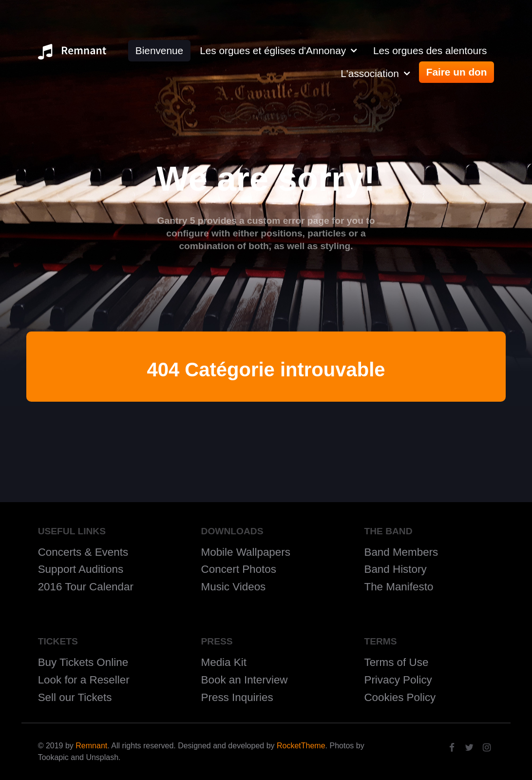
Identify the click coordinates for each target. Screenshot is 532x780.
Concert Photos (239, 569)
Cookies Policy (400, 697)
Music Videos (234, 587)
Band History (395, 569)
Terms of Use (396, 662)
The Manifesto (399, 587)
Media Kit (224, 662)
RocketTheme (301, 746)
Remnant (91, 746)
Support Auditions (81, 569)
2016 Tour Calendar (86, 587)
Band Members (401, 552)
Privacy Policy (398, 680)
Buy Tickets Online (83, 662)
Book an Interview (245, 680)
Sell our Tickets (75, 697)
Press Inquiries (237, 697)
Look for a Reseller (84, 680)
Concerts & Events (83, 552)
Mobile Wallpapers (246, 552)
